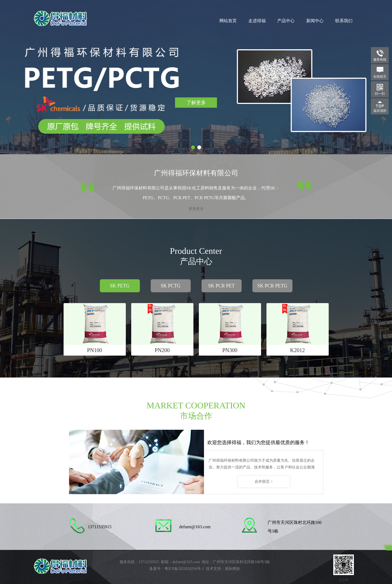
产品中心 (286, 21)
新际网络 (232, 569)
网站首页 (228, 21)
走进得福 (257, 21)
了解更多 (196, 103)
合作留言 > (264, 482)
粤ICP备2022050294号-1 (184, 569)
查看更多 (196, 209)
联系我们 (344, 21)
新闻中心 (315, 21)
